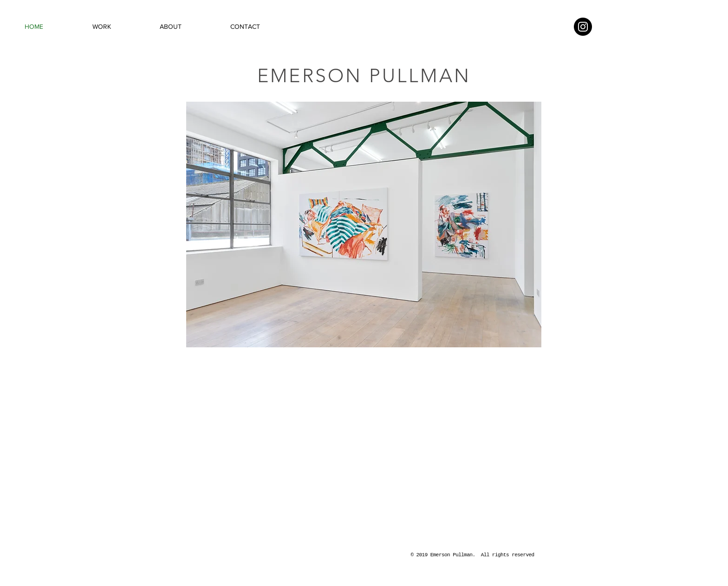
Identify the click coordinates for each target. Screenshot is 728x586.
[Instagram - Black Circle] (583, 27)
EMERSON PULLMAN (364, 75)
